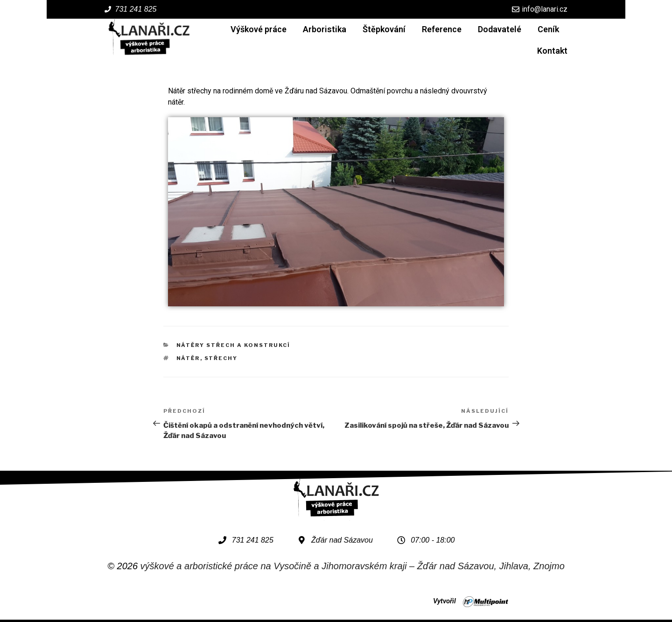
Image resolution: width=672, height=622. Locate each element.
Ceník (548, 29)
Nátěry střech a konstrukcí (234, 345)
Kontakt (552, 51)
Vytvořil (444, 601)
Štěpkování (384, 29)
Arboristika (325, 29)
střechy (221, 358)
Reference (442, 29)
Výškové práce (259, 29)
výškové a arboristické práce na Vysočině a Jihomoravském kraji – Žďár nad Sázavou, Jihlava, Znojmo (353, 566)
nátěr (188, 358)
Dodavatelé (500, 29)
